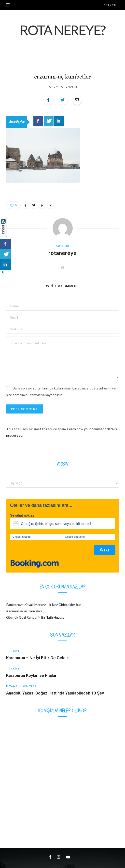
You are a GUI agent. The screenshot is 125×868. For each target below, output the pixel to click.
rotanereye (62, 253)
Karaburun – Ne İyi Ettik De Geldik (37, 658)
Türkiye (13, 651)
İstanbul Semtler (21, 686)
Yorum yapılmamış (63, 87)
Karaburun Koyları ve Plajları (32, 675)
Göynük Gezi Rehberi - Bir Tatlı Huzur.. (35, 617)
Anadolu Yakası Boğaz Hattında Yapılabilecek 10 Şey (55, 693)
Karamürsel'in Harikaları (24, 611)
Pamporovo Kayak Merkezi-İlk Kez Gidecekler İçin (44, 605)
